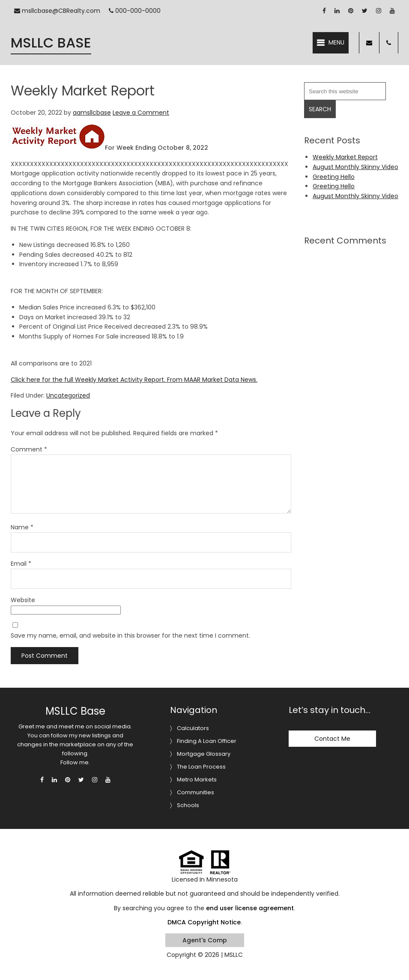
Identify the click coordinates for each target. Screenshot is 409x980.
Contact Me (332, 739)
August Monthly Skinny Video (355, 167)
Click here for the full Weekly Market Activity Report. (88, 380)
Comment (29, 449)
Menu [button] (336, 42)
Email (21, 564)
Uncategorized (68, 395)
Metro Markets (197, 780)
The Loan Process (201, 767)
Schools (188, 805)
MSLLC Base (51, 43)
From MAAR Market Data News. (211, 380)
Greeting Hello (334, 177)
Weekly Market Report (345, 157)
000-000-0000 (135, 11)
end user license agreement (250, 908)
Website (23, 600)
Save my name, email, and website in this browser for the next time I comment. (130, 636)
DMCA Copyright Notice (204, 922)
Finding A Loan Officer (207, 741)
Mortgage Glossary (204, 754)
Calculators (193, 728)
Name (22, 527)
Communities (196, 792)
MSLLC (234, 955)
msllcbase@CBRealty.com (57, 11)
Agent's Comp (205, 940)
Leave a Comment (141, 113)
